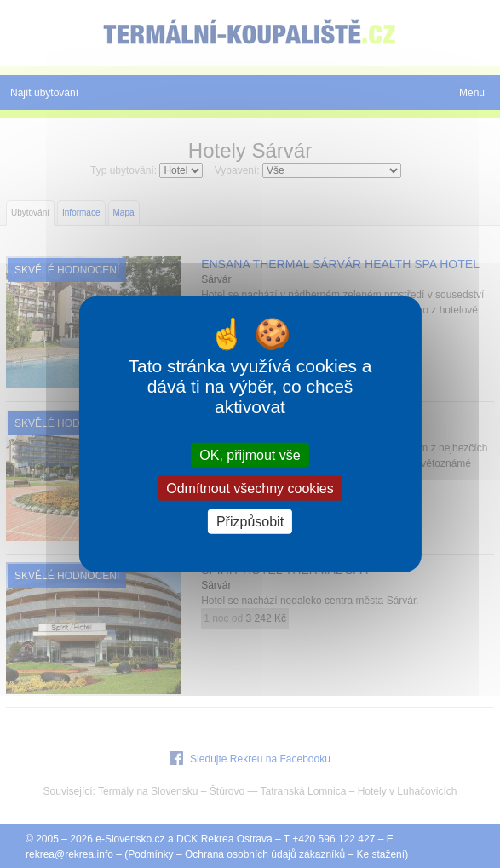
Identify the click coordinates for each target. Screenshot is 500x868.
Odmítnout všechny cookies (250, 488)
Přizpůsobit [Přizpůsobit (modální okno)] (250, 522)
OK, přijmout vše (250, 454)
